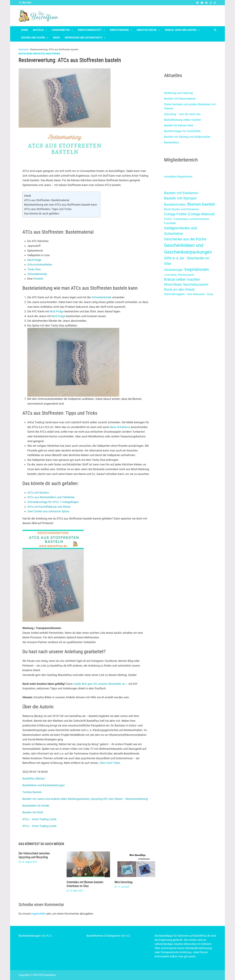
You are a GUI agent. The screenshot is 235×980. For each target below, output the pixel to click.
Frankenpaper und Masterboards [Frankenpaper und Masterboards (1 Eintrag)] (191, 219)
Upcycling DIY (99, 799)
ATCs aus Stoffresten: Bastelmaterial (47, 200)
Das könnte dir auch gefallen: (42, 213)
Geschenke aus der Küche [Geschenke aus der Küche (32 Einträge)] (185, 239)
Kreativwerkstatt (90, 30)
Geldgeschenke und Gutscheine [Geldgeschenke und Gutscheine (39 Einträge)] (180, 231)
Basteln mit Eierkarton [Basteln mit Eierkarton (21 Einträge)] (181, 193)
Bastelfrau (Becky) (34, 778)
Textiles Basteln (32, 792)
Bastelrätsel (171, 142)
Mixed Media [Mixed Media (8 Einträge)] (173, 284)
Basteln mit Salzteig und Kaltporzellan (187, 137)
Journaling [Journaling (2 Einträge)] (170, 275)
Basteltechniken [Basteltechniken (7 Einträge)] (175, 205)
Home (24, 30)
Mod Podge (34, 260)
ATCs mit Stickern (38, 493)
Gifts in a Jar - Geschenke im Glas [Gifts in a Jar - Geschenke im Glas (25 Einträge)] (187, 261)
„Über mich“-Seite (109, 763)
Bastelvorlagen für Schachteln (182, 131)
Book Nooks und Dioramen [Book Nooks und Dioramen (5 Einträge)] (182, 209)
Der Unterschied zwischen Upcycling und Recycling (34, 855)
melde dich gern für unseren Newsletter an (99, 684)
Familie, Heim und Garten (180, 30)
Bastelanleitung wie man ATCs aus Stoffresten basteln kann (61, 205)
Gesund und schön (33, 38)
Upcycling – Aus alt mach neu (182, 114)
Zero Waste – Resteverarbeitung (128, 799)
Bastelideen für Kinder (36, 806)
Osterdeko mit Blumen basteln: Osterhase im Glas (85, 884)
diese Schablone (120, 427)
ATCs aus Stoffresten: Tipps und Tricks (48, 209)
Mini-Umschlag (124, 882)
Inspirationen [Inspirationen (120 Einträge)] (197, 269)
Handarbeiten (61, 30)
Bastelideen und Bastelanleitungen (39, 54)
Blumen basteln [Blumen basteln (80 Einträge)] (201, 204)
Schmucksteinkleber (40, 264)
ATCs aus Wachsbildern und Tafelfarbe (51, 497)
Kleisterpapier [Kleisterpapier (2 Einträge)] (186, 275)
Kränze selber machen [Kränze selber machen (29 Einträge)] (182, 279)
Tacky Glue (34, 269)
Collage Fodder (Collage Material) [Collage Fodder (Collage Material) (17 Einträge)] (190, 214)
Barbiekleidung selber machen (183, 120)
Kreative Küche (147, 30)
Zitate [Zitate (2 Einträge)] (210, 294)
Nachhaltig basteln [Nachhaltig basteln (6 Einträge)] (196, 285)
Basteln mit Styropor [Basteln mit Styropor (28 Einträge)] (180, 198)
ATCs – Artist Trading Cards (39, 819)
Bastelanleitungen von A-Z (35, 936)
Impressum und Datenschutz (83, 38)
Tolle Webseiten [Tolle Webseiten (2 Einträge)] (196, 294)
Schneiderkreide (37, 274)
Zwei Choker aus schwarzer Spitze (48, 511)
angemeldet (38, 914)
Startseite (24, 49)
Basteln (38, 30)
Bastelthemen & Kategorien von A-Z (108, 936)
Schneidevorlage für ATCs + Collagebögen (53, 502)
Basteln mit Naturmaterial (180, 99)
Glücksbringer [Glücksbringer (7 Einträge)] (174, 270)
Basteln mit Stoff (33, 812)
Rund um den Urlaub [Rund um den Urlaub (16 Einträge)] (179, 289)
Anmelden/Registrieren (178, 177)
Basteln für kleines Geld (179, 125)
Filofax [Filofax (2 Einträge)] (168, 219)
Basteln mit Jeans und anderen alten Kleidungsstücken (56, 799)
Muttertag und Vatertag (178, 93)
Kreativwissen (119, 30)
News (56, 38)
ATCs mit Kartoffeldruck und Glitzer (49, 507)
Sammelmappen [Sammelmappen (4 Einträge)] (175, 294)
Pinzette (38, 279)
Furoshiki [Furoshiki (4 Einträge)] (170, 223)
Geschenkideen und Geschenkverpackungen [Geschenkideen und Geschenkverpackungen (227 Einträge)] (188, 249)
